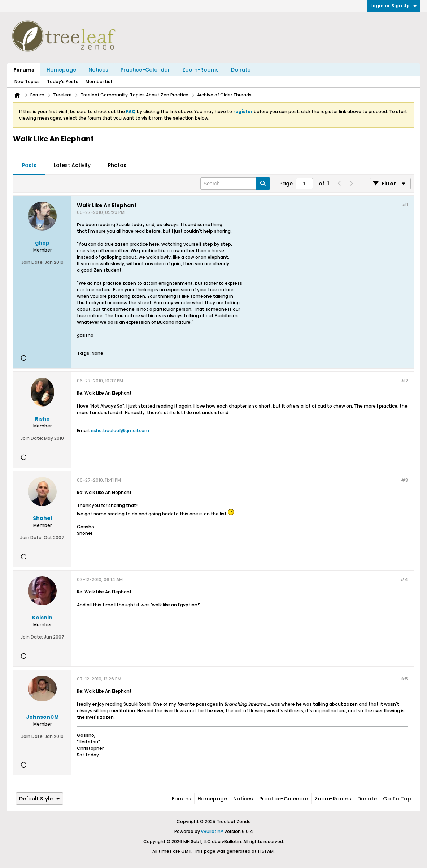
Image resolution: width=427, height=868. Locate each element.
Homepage (61, 70)
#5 (404, 679)
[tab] (29, 166)
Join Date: (32, 262)
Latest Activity (72, 165)
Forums (24, 70)
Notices (98, 70)
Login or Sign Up (394, 6)
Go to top (397, 799)
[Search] (235, 184)
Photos (117, 165)
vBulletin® (212, 831)
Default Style (40, 799)
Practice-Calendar (145, 70)
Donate (241, 70)
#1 (405, 205)
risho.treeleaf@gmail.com (120, 431)
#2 (404, 381)
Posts (29, 165)
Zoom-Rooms (201, 70)
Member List (99, 81)
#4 (404, 579)
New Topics (27, 81)
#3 (404, 480)
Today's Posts (63, 81)
